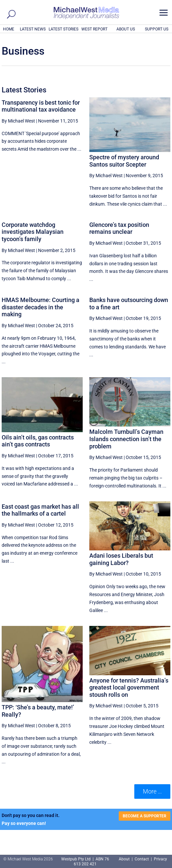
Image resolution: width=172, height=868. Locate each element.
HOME (9, 29)
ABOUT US (126, 29)
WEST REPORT (94, 29)
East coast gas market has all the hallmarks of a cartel (40, 510)
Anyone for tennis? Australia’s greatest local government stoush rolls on (129, 688)
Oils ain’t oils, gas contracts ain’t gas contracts (38, 441)
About (125, 859)
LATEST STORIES (64, 29)
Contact (142, 859)
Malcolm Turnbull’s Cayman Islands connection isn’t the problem (126, 439)
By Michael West (18, 121)
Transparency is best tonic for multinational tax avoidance (41, 106)
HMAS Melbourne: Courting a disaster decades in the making (41, 307)
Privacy (160, 859)
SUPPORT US (157, 29)
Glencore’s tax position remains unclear (119, 228)
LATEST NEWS (33, 29)
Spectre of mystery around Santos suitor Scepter (124, 161)
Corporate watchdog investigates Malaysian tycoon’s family (33, 232)
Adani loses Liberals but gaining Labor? (121, 559)
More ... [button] (152, 791)
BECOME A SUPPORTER (145, 816)
